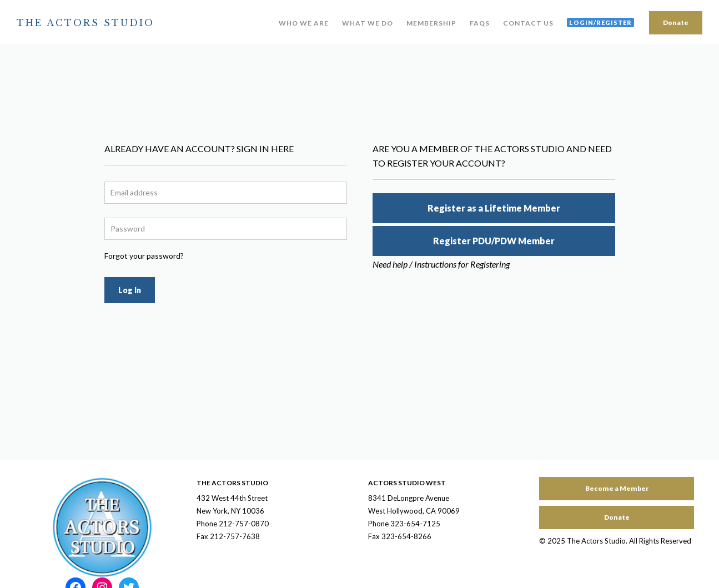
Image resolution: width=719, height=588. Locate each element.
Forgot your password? (144, 256)
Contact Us (528, 23)
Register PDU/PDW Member (494, 241)
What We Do (368, 23)
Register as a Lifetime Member (494, 208)
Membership (431, 23)
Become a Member (617, 488)
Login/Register (600, 22)
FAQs (480, 23)
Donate (676, 22)
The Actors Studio (86, 23)
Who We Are (304, 23)
